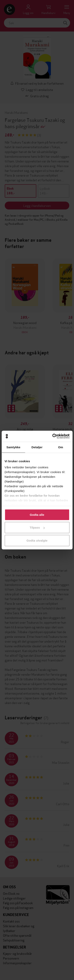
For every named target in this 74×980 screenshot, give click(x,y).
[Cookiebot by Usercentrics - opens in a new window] (53, 436)
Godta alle (37, 515)
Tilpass (37, 528)
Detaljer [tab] (37, 447)
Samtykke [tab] (13, 447)
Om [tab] (61, 447)
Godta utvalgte (37, 540)
